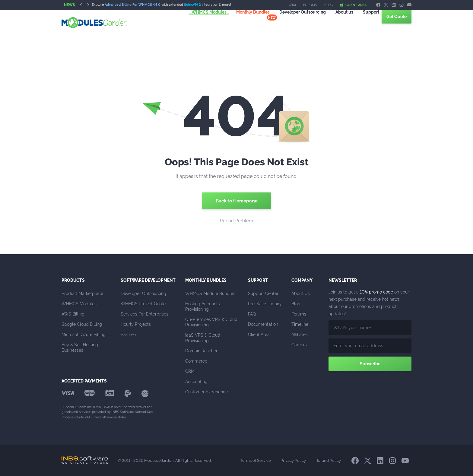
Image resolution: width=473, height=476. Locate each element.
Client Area (353, 5)
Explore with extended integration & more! (161, 5)
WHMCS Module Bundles (210, 294)
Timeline (300, 324)
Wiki (292, 5)
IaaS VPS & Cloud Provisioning (203, 338)
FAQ (252, 314)
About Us (301, 294)
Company (302, 280)
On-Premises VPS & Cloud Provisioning (212, 322)
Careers (299, 345)
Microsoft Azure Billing (84, 335)
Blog (329, 5)
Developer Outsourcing (143, 294)
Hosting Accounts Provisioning (203, 306)
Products (73, 280)
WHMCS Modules (202, 22)
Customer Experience (206, 392)
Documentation (263, 324)
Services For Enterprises (144, 314)
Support (364, 22)
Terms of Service (256, 460)
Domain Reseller (201, 351)
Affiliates (300, 335)
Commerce (196, 361)
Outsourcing (295, 22)
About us (337, 22)
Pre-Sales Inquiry (265, 304)
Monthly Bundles (246, 22)
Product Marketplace (82, 294)
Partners (129, 335)
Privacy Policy (293, 460)
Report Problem (237, 221)
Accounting (196, 382)
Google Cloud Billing (82, 324)
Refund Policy (328, 460)
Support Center (263, 294)
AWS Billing (73, 314)
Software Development (148, 280)
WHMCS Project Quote (143, 304)
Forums (310, 5)
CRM (190, 371)
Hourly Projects (136, 324)
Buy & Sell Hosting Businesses (80, 347)
